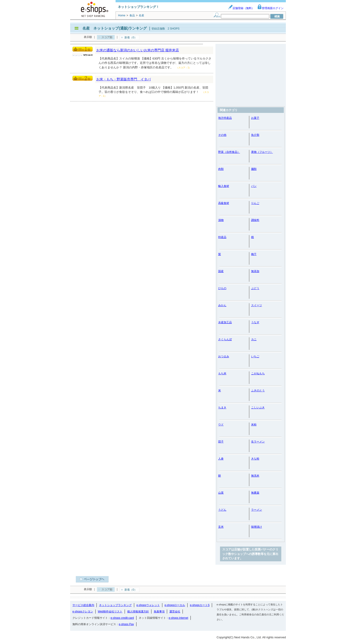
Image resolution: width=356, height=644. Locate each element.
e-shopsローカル (175, 605)
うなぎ (255, 322)
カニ (254, 339)
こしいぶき (258, 408)
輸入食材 (224, 186)
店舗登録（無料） (241, 8)
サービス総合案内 (83, 605)
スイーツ (257, 305)
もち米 (222, 373)
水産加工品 (225, 322)
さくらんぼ (225, 339)
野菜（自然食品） (229, 152)
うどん (222, 510)
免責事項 (159, 612)
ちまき (222, 408)
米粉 (254, 425)
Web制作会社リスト (110, 612)
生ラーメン (258, 442)
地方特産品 (225, 118)
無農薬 (255, 493)
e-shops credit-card (122, 618)
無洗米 (255, 476)
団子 (221, 442)
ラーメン (257, 510)
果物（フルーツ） (262, 152)
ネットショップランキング (115, 605)
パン (254, 186)
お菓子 (255, 118)
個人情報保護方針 (138, 612)
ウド (221, 425)
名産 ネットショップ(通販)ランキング (115, 28)
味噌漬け (257, 527)
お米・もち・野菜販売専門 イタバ (124, 79)
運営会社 (175, 612)
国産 (221, 271)
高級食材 (224, 203)
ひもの (222, 288)
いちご (255, 356)
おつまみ (224, 356)
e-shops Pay (126, 624)
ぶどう (255, 288)
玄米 (221, 527)
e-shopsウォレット (148, 605)
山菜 (221, 493)
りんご (255, 203)
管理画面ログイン (270, 8)
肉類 (221, 169)
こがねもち (258, 373)
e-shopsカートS (200, 605)
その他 (222, 135)
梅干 (254, 254)
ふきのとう (258, 390)
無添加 (255, 271)
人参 (221, 459)
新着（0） (131, 37)
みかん (222, 305)
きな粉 (255, 459)
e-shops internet (178, 618)
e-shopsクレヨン (83, 612)
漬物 (221, 220)
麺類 (254, 169)
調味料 (255, 220)
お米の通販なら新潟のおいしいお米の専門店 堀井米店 (138, 50)
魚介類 (255, 135)
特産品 (222, 237)
